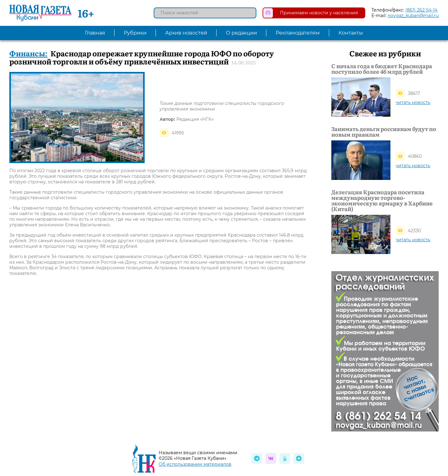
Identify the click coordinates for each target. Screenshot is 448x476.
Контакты (351, 33)
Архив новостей (186, 33)
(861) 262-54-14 (421, 10)
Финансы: (28, 53)
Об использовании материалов (195, 464)
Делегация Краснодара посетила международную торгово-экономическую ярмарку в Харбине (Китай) (382, 200)
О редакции (241, 33)
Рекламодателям (298, 33)
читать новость (413, 102)
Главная (95, 33)
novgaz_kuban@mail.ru (413, 16)
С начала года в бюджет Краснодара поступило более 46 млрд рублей (382, 69)
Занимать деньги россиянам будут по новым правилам (384, 132)
